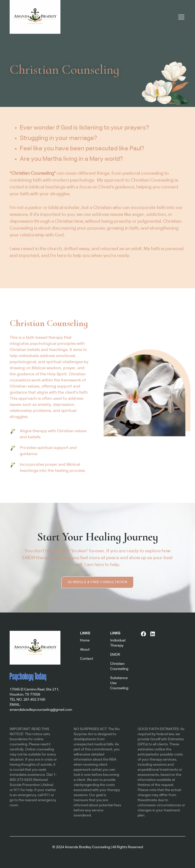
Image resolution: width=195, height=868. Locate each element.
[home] (35, 17)
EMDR (115, 655)
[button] (180, 17)
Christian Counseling (119, 666)
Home (85, 640)
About (85, 650)
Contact (87, 659)
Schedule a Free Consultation (97, 582)
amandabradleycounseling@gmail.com (41, 710)
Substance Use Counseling (119, 683)
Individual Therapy (118, 643)
